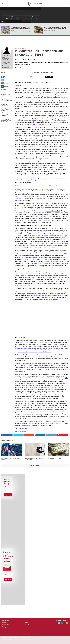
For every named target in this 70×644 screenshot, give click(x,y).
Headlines (42, 8)
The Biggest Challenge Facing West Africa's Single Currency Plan (21, 29)
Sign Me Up (8, 495)
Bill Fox (19, 60)
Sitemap (27, 625)
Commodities (6, 625)
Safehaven (6, 621)
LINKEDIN (39, 435)
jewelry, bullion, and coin (53, 211)
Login (26, 627)
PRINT (61, 435)
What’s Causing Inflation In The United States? (5, 104)
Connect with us (62, 621)
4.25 (59, 380)
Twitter (5, 80)
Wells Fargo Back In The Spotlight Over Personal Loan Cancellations (55, 28)
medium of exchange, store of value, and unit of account (34, 352)
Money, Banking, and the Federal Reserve (38, 395)
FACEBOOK (6, 435)
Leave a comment (35, 466)
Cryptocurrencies (7, 629)
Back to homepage (20, 432)
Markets (4, 623)
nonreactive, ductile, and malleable (35, 189)
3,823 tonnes (42, 213)
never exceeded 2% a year (23, 285)
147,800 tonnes (57, 205)
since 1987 (50, 228)
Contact (27, 623)
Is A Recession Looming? (5, 115)
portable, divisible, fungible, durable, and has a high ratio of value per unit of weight (39, 348)
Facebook (5, 77)
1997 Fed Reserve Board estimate (34, 265)
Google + (5, 83)
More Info (4, 66)
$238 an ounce (62, 263)
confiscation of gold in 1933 (34, 125)
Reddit (4, 89)
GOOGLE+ (28, 435)
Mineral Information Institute (38, 296)
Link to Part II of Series (21, 429)
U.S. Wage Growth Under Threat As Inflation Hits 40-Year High (7, 110)
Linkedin (5, 86)
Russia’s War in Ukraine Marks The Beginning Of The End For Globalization (7, 120)
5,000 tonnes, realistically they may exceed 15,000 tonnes (45, 238)
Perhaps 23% (31, 207)
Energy (4, 627)
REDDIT (50, 435)
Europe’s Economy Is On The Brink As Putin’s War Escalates (7, 99)
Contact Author (6, 67)
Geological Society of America (60, 296)
